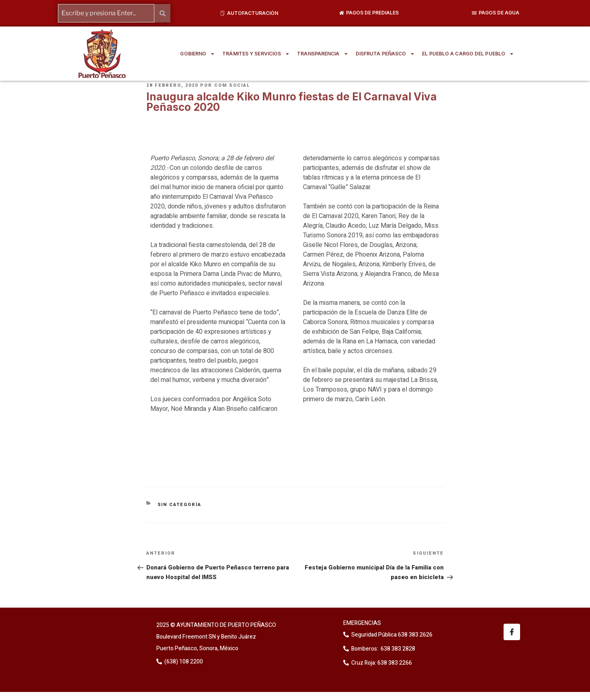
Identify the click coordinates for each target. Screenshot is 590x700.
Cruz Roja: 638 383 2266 (382, 663)
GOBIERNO (198, 54)
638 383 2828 (397, 649)
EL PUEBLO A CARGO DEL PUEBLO (468, 54)
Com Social (232, 85)
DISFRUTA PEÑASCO (385, 54)
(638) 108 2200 (183, 662)
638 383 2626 (415, 635)
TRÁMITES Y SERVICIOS (256, 54)
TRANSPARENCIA (323, 54)
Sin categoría (180, 505)
